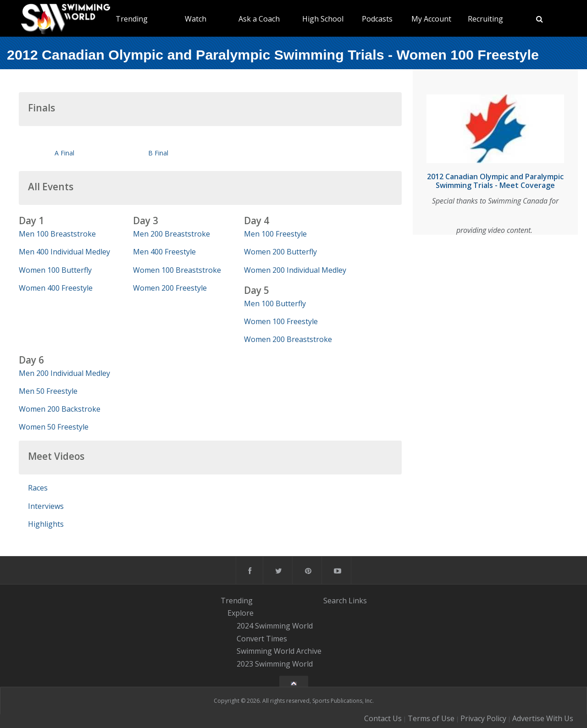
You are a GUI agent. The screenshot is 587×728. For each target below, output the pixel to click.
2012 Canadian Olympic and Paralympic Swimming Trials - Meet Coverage (495, 181)
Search (335, 601)
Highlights (46, 524)
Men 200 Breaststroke (172, 234)
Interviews (46, 506)
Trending (132, 19)
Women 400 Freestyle (56, 288)
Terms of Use (431, 718)
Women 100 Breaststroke (177, 270)
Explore (241, 613)
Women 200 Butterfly (280, 252)
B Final (158, 153)
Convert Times (262, 639)
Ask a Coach (259, 19)
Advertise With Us (543, 718)
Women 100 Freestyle (281, 321)
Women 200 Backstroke (60, 409)
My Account (431, 19)
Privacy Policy (483, 718)
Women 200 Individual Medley (295, 270)
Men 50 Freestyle (48, 391)
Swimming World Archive (279, 651)
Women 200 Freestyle (170, 288)
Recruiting (485, 19)
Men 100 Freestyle (275, 234)
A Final (64, 153)
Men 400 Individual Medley (64, 252)
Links (358, 601)
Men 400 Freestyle (164, 252)
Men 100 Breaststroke (57, 234)
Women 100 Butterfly (55, 270)
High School (323, 19)
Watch (196, 19)
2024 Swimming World (275, 626)
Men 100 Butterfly (275, 303)
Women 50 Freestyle (54, 427)
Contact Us (383, 718)
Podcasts (377, 19)
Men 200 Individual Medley (64, 373)
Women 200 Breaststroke (288, 339)
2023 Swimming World (275, 664)
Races (38, 488)
